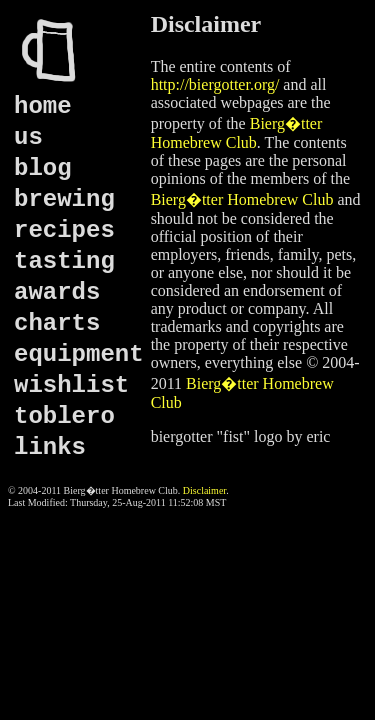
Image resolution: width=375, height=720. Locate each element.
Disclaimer (204, 490)
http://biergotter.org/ (215, 84)
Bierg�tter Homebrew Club (242, 199)
